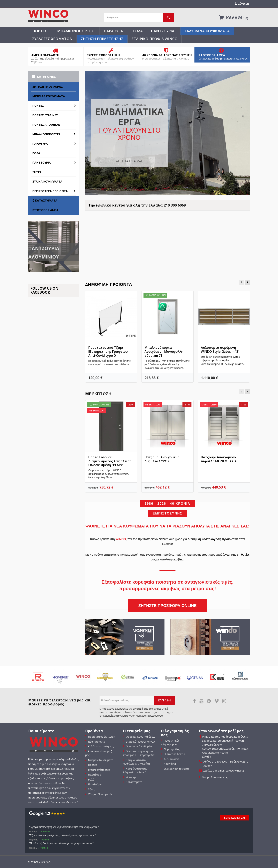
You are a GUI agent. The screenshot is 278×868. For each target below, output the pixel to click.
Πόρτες (40, 31)
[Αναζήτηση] (139, 18)
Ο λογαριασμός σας (175, 733)
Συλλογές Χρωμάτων (52, 39)
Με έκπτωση (98, 394)
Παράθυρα (113, 31)
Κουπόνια (170, 764)
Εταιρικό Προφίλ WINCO (154, 39)
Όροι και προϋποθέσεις (140, 737)
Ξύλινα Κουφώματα (47, 182)
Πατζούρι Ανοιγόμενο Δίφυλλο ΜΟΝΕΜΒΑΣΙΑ (219, 459)
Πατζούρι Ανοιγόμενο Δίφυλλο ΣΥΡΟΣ (162, 459)
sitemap (131, 777)
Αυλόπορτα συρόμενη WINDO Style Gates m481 (220, 350)
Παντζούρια (163, 31)
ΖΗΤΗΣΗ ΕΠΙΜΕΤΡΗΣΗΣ (102, 39)
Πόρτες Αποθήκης (46, 125)
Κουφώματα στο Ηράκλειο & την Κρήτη (136, 762)
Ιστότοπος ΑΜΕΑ (45, 210)
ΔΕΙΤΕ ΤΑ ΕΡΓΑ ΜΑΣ (129, 161)
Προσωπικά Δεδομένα (139, 747)
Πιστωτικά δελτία (174, 754)
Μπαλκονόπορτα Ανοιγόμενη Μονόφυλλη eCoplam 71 (164, 352)
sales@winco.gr (235, 771)
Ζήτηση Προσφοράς (48, 87)
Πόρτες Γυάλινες (45, 115)
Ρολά (138, 31)
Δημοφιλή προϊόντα (109, 285)
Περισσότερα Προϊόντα (50, 191)
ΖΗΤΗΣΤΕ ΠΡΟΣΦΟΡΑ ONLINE (167, 606)
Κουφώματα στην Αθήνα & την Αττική (135, 771)
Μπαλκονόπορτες (75, 31)
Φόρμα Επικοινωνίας (214, 778)
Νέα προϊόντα (96, 742)
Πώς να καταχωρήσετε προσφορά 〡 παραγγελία (139, 753)
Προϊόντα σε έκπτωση (101, 737)
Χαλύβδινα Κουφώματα (207, 31)
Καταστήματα (134, 782)
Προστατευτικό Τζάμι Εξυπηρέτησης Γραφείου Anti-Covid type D (108, 352)
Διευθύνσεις (171, 759)
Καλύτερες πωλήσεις (101, 747)
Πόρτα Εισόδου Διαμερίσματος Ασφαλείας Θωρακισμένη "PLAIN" (110, 461)
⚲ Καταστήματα (45, 201)
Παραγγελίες (171, 749)
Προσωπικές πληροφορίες (170, 743)
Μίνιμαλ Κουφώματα (49, 96)
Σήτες (37, 172)
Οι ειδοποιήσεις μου (176, 769)
